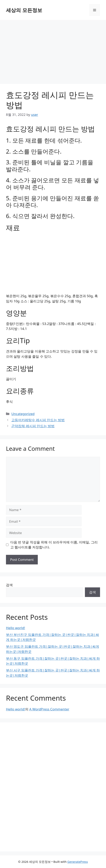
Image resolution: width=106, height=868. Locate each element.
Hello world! (16, 628)
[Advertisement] (53, 50)
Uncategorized (23, 414)
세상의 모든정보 (24, 10)
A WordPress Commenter (49, 709)
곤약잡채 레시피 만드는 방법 (33, 426)
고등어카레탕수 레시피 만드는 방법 (38, 420)
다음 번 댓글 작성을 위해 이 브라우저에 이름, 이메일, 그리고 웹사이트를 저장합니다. (54, 545)
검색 (9, 585)
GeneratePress (78, 862)
